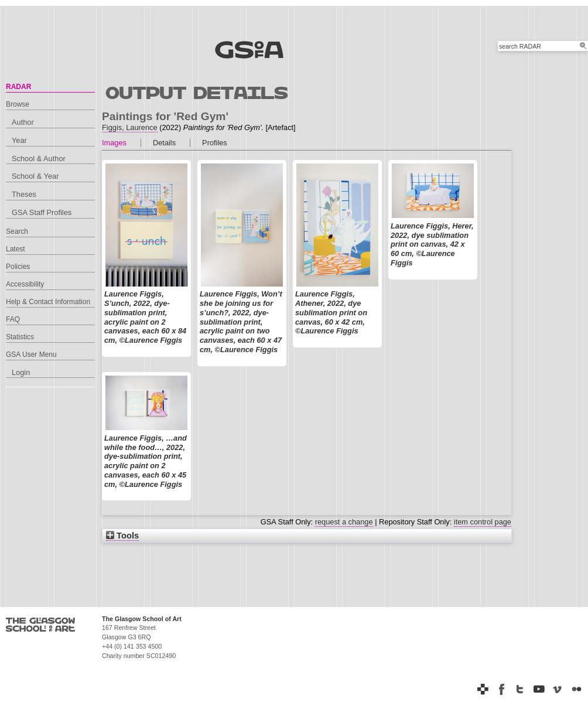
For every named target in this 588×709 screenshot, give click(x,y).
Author (23, 122)
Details (164, 143)
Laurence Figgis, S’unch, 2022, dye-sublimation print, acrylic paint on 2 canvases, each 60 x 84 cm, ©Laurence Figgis (145, 317)
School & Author (39, 158)
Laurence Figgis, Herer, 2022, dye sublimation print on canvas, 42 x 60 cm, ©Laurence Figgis (432, 244)
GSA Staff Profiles (42, 212)
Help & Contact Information (48, 302)
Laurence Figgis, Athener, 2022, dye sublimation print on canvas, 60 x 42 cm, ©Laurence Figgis (331, 312)
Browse (18, 104)
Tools (122, 536)
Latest (16, 249)
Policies (18, 267)
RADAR (18, 87)
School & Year (35, 176)
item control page (483, 522)
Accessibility (25, 284)
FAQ (13, 319)
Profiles (215, 143)
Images (114, 143)
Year (19, 140)
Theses (24, 194)
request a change (344, 522)
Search (17, 231)
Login (21, 372)
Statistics (20, 337)
